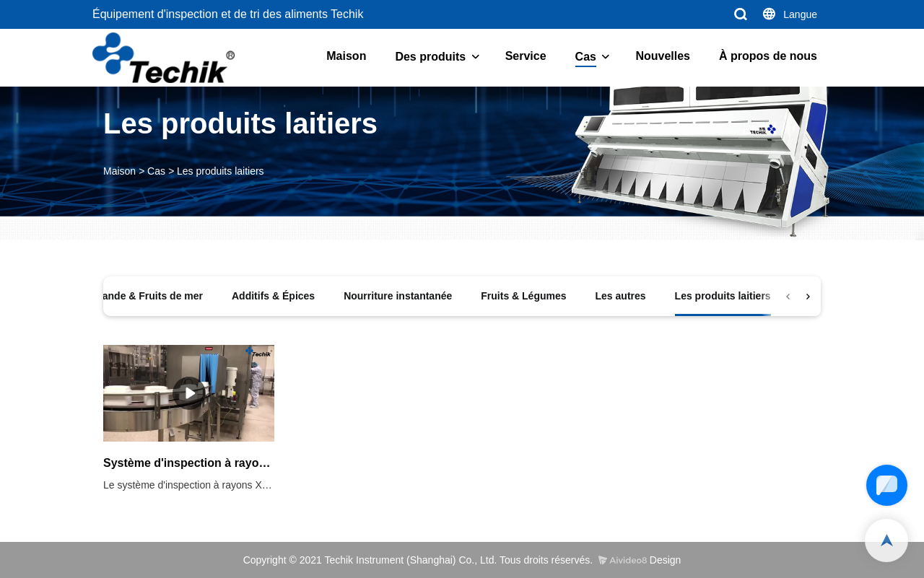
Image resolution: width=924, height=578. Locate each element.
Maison (346, 56)
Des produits (430, 57)
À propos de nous (768, 56)
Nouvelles (663, 56)
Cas (586, 57)
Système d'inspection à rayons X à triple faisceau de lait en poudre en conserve (189, 463)
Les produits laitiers (221, 171)
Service (526, 56)
